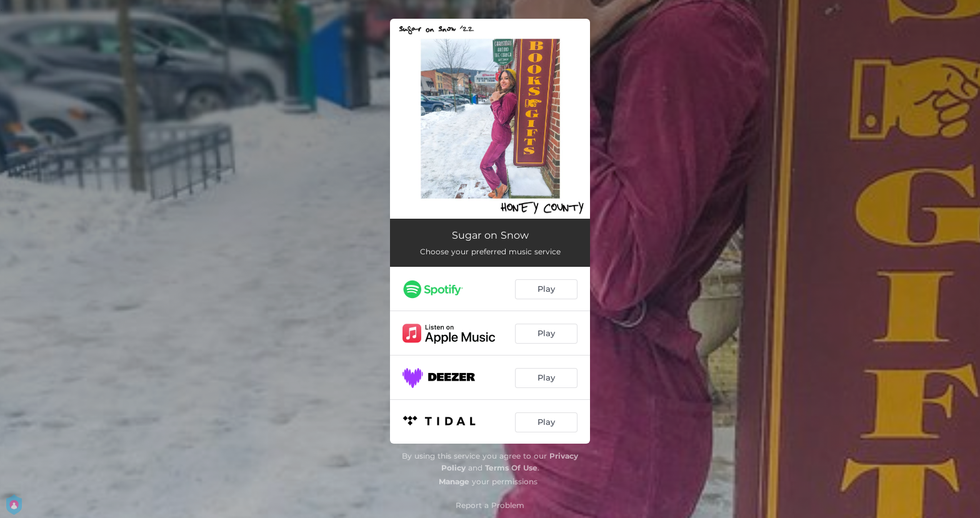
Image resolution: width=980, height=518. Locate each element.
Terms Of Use (511, 468)
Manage (454, 481)
